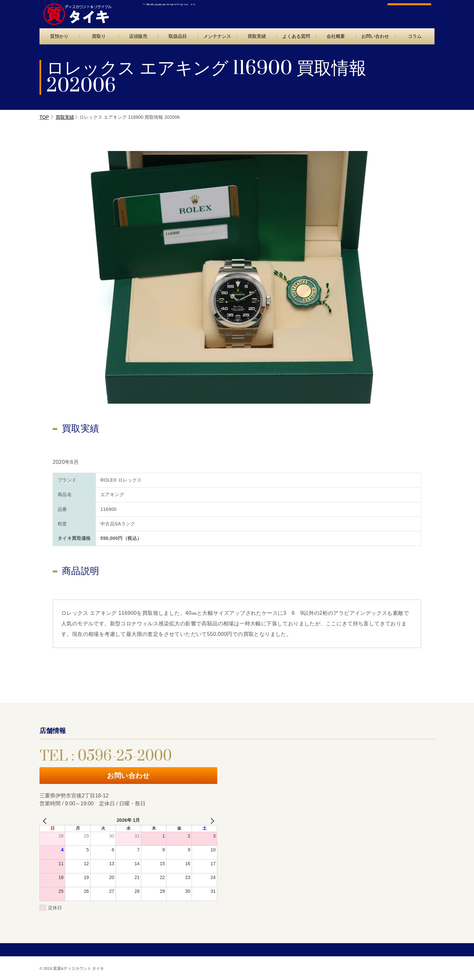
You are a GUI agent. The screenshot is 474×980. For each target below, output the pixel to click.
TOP (44, 117)
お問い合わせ (406, 12)
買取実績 (257, 36)
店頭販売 (138, 36)
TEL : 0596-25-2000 (332, 12)
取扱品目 (178, 36)
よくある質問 (296, 36)
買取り (99, 36)
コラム (415, 36)
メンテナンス (217, 36)
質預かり (59, 36)
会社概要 (336, 36)
